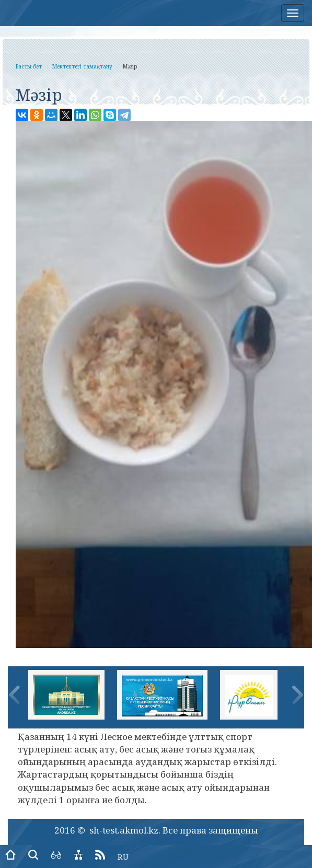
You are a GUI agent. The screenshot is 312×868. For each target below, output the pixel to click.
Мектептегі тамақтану (82, 66)
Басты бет (29, 66)
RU (123, 857)
